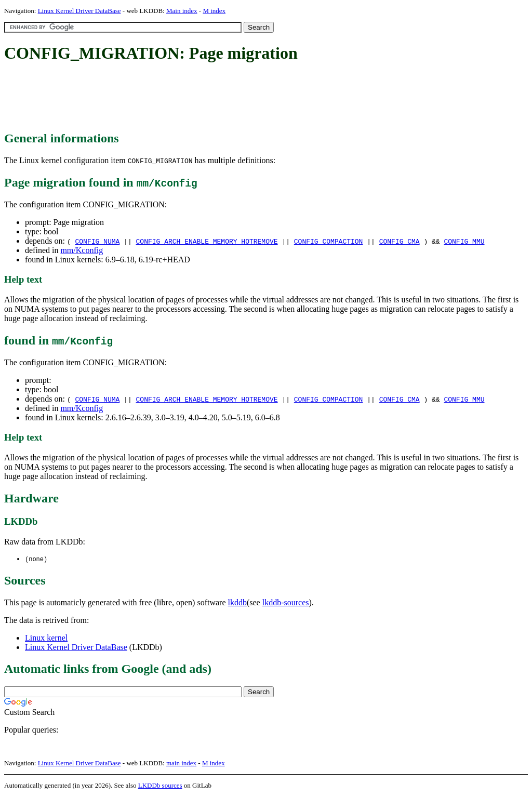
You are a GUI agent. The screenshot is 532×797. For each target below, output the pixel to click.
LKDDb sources (160, 786)
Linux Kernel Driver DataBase (79, 11)
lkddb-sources (286, 603)
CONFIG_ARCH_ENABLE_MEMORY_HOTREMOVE (207, 241)
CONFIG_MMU (464, 241)
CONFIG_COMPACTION (329, 241)
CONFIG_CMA (400, 241)
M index (214, 11)
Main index (182, 11)
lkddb (237, 603)
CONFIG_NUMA (97, 241)
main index (181, 763)
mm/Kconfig (82, 250)
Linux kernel (46, 638)
